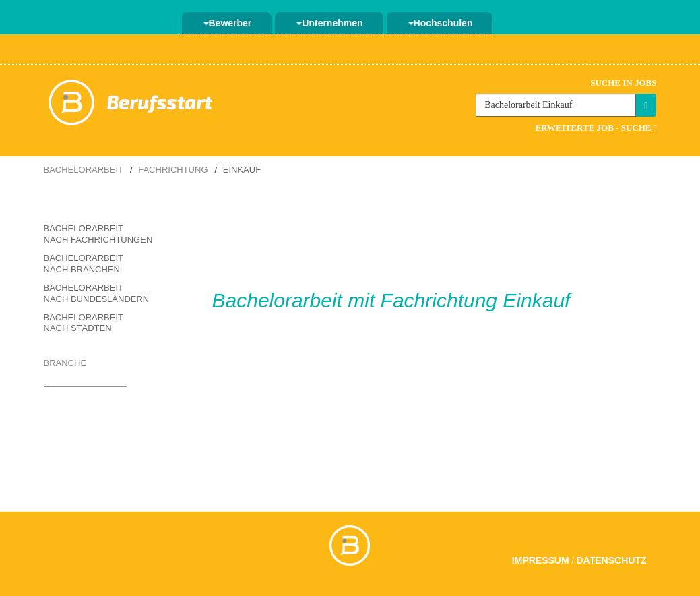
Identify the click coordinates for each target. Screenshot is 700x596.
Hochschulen (441, 23)
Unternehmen (329, 23)
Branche (65, 363)
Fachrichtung (173, 170)
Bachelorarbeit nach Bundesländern (97, 293)
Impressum (541, 560)
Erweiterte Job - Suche (596, 128)
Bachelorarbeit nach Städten (84, 323)
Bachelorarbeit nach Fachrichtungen (98, 234)
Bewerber (228, 23)
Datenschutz (612, 560)
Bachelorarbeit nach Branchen (84, 264)
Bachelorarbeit (84, 170)
